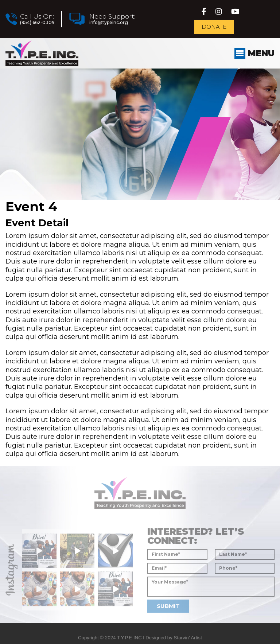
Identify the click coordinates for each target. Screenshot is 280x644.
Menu (254, 53)
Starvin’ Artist (188, 641)
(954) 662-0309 (37, 22)
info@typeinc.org (108, 22)
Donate (214, 27)
